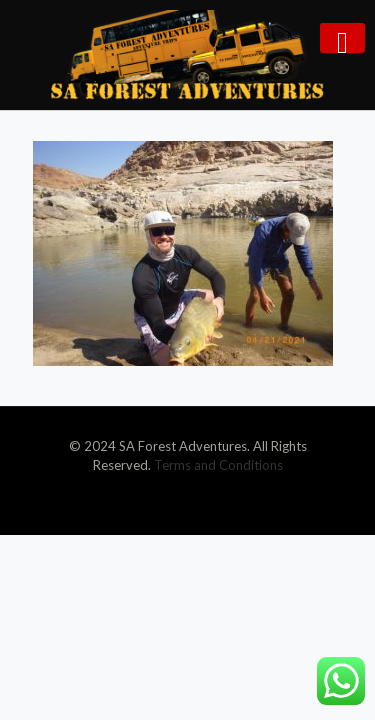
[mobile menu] (342, 38)
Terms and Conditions (218, 465)
